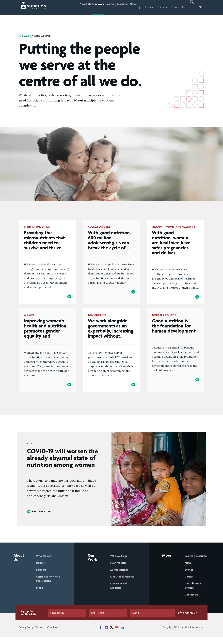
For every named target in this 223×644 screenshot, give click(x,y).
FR (200, 7)
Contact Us (178, 7)
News (131, 7)
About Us (71, 7)
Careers (162, 7)
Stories (149, 7)
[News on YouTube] (117, 634)
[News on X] (112, 634)
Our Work (88, 7)
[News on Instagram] (106, 634)
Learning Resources (111, 7)
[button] (192, 8)
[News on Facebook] (101, 634)
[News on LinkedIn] (122, 634)
